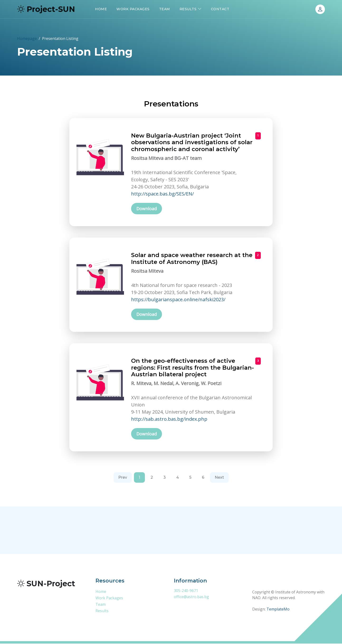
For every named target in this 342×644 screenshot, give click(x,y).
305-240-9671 (186, 591)
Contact (220, 9)
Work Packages (133, 9)
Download (147, 209)
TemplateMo (278, 610)
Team (165, 9)
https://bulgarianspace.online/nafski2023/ (178, 300)
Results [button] (188, 9)
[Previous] (123, 478)
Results (102, 611)
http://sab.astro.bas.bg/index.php (169, 419)
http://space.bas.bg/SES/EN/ (162, 194)
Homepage (27, 38)
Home (101, 9)
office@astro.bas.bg (191, 597)
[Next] (219, 478)
